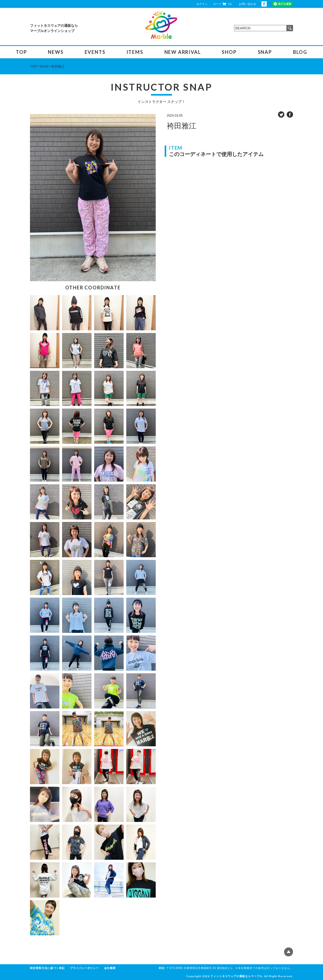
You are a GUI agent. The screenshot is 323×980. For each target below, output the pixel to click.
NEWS (56, 52)
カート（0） (223, 4)
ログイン (202, 4)
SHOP (229, 52)
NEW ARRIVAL (183, 52)
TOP (21, 52)
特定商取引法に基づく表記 (47, 968)
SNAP (265, 52)
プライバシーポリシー (84, 968)
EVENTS (95, 52)
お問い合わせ (248, 4)
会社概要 (110, 968)
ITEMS (135, 52)
